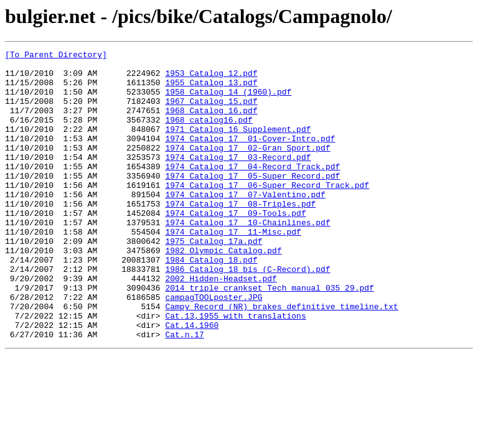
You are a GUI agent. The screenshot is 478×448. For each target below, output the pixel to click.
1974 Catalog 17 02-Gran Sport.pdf (247, 168)
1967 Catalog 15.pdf (211, 112)
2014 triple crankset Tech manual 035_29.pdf (269, 336)
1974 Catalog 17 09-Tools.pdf (235, 246)
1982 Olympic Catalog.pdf (223, 291)
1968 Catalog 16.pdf (211, 123)
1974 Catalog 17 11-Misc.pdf (233, 269)
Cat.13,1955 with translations (235, 370)
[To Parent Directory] (56, 56)
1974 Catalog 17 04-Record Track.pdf (252, 190)
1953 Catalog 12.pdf (211, 78)
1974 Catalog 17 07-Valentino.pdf (245, 224)
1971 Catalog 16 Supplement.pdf (238, 146)
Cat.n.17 (184, 392)
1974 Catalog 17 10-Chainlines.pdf (247, 258)
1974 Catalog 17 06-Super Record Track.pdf (267, 213)
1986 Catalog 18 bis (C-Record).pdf (247, 314)
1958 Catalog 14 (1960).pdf (228, 101)
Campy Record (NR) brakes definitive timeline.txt (281, 358)
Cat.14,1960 (192, 381)
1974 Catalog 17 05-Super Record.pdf (252, 202)
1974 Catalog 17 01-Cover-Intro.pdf (250, 157)
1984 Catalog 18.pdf (211, 302)
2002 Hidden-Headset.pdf (221, 325)
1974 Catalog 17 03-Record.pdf (238, 179)
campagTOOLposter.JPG (213, 347)
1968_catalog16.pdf (209, 134)
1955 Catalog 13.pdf (211, 90)
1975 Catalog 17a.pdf (213, 280)
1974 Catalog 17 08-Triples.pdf (240, 235)
